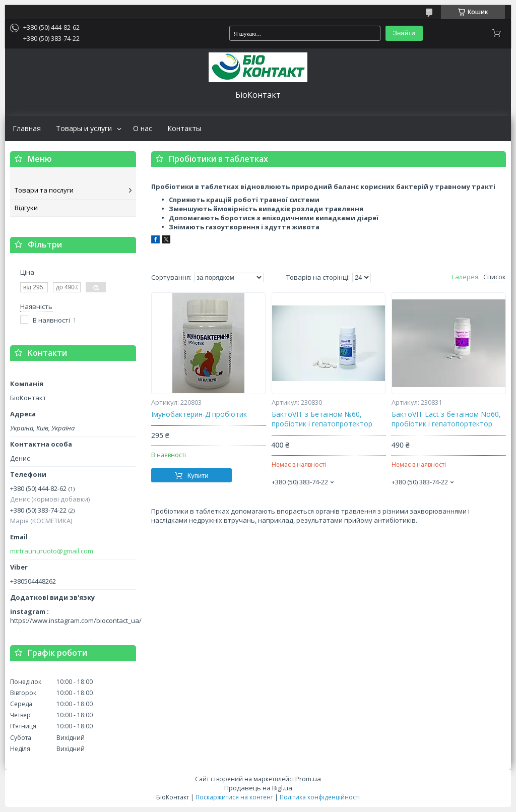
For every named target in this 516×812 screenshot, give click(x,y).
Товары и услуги (84, 129)
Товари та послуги (44, 190)
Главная (27, 129)
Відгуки (26, 208)
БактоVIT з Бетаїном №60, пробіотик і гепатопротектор (322, 419)
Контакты (184, 129)
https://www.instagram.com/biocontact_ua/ (76, 620)
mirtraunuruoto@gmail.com (52, 551)
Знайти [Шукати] (404, 33)
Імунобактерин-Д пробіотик (199, 414)
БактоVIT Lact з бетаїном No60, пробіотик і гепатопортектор (446, 419)
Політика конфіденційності (320, 797)
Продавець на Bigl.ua (258, 788)
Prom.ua (308, 779)
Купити (198, 476)
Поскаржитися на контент (234, 797)
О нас (143, 129)
